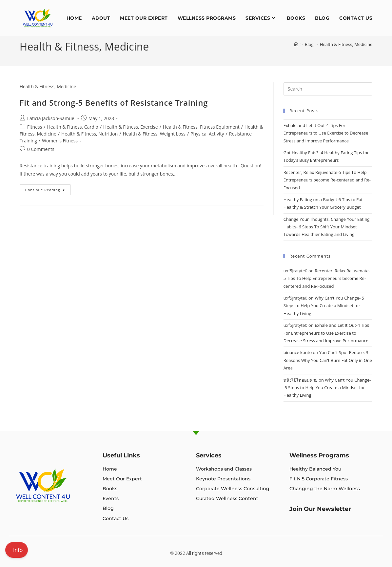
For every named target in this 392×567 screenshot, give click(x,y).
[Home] (296, 44)
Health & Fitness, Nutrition (89, 134)
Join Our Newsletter (320, 509)
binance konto (298, 352)
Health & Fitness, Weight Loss (154, 134)
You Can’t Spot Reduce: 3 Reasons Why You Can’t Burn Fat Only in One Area (328, 360)
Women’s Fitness (60, 141)
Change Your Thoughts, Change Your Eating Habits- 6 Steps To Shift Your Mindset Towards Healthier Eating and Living (327, 227)
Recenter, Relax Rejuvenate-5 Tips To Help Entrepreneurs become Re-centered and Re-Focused (327, 180)
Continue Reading (48, 188)
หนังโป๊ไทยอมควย (301, 380)
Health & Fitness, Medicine (346, 44)
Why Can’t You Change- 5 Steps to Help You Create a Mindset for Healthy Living (324, 306)
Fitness (35, 127)
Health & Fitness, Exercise (131, 127)
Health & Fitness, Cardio (72, 127)
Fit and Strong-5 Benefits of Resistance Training (114, 103)
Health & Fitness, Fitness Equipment (201, 127)
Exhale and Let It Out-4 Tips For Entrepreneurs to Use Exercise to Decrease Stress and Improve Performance (326, 133)
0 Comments (41, 149)
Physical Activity (207, 134)
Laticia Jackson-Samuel (51, 118)
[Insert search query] (328, 89)
